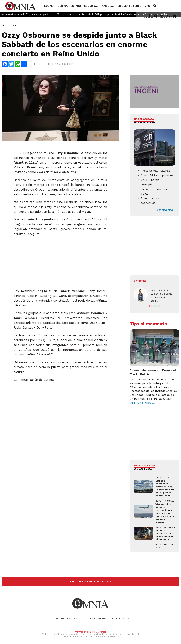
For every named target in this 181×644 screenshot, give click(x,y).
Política (62, 6)
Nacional (108, 6)
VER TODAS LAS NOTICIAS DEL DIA (91, 580)
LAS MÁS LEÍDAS (143, 468)
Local (48, 6)
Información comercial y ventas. (90, 631)
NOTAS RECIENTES (144, 464)
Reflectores (9, 26)
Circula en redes (129, 6)
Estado (76, 6)
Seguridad (91, 6)
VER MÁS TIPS (166, 210)
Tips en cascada (144, 119)
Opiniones (140, 281)
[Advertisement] (60, 261)
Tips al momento (144, 123)
